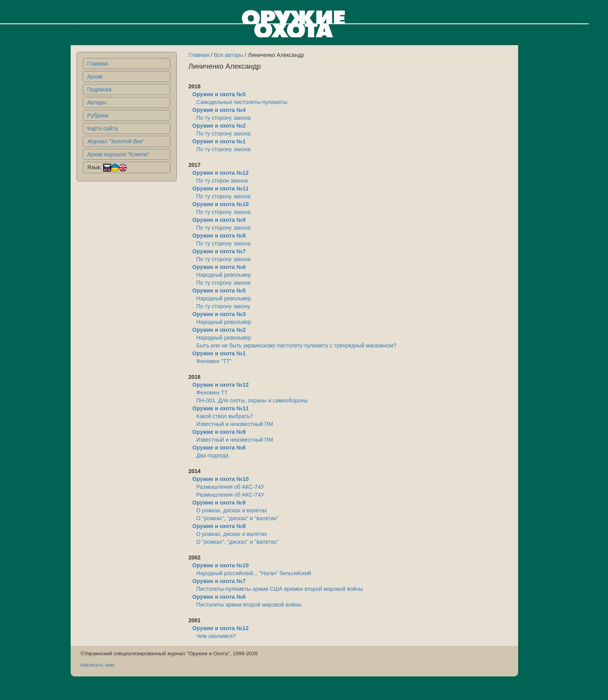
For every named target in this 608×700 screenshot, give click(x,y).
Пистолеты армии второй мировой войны (249, 605)
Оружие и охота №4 (219, 110)
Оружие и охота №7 (219, 251)
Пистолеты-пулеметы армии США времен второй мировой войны (280, 589)
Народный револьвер (224, 275)
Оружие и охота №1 (219, 141)
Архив (95, 77)
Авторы (97, 102)
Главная (98, 64)
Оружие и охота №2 (219, 126)
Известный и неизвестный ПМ (235, 424)
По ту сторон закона (222, 181)
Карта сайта (102, 128)
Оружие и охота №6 (219, 267)
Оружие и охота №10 (220, 204)
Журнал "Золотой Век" (116, 141)
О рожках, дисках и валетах (232, 510)
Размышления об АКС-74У (230, 487)
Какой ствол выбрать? (225, 416)
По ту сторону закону (223, 306)
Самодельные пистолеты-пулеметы (242, 102)
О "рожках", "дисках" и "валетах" (237, 518)
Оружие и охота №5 (219, 94)
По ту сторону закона (223, 118)
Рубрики (98, 115)
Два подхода (212, 455)
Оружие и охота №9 (219, 220)
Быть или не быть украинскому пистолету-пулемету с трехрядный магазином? (296, 345)
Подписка (99, 90)
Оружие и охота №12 (220, 173)
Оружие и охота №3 (219, 314)
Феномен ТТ (212, 393)
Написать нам (97, 665)
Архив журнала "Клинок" (118, 154)
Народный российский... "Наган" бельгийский (254, 573)
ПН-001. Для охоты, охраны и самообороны (252, 400)
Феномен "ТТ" (214, 361)
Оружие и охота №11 (220, 188)
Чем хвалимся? (216, 636)
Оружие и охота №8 (219, 236)
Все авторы (229, 55)
